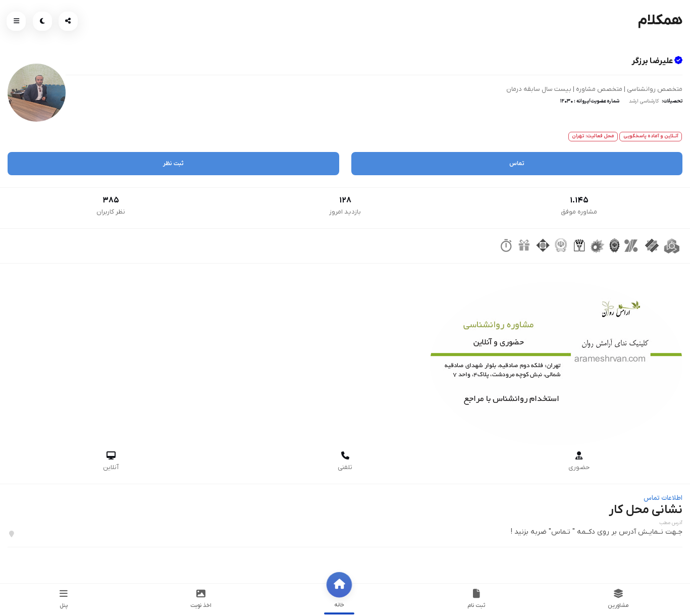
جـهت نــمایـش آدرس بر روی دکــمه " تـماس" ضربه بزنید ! (597, 532)
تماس (517, 164)
